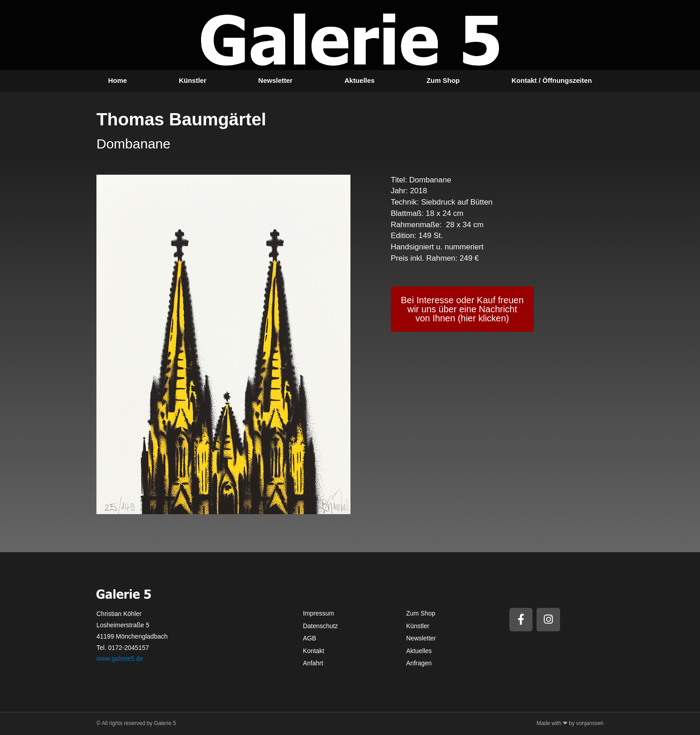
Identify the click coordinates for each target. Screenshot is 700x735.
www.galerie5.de (120, 659)
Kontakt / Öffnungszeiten (552, 80)
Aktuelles (360, 80)
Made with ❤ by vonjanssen (570, 723)
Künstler (193, 80)
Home (118, 80)
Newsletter (275, 80)
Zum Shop (443, 80)
